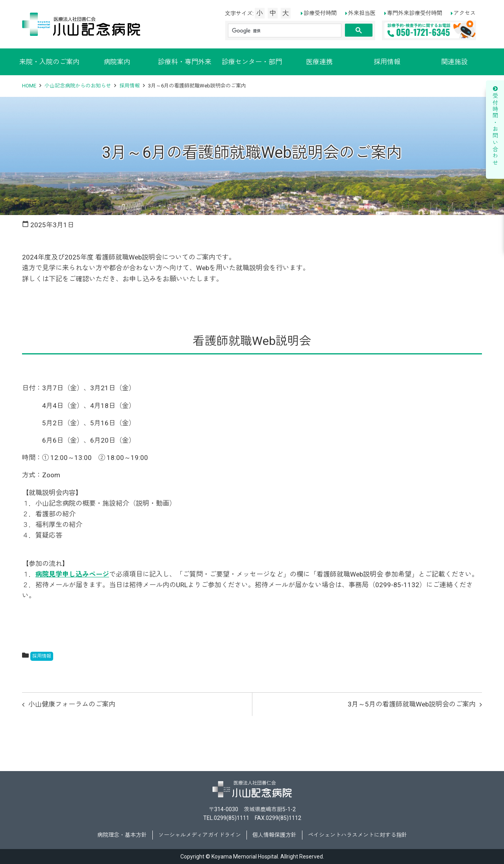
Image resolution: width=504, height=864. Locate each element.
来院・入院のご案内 (49, 62)
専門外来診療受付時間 (415, 13)
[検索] (285, 31)
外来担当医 (362, 13)
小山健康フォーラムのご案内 (72, 704)
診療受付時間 (320, 13)
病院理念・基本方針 (122, 835)
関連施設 (454, 62)
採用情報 (387, 62)
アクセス (465, 13)
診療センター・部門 (252, 62)
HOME (29, 86)
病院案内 (117, 62)
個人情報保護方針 (274, 835)
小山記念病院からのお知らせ (78, 86)
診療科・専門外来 (185, 62)
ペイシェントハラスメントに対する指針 (358, 835)
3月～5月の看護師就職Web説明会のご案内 (412, 704)
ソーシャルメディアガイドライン (200, 835)
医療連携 (319, 62)
